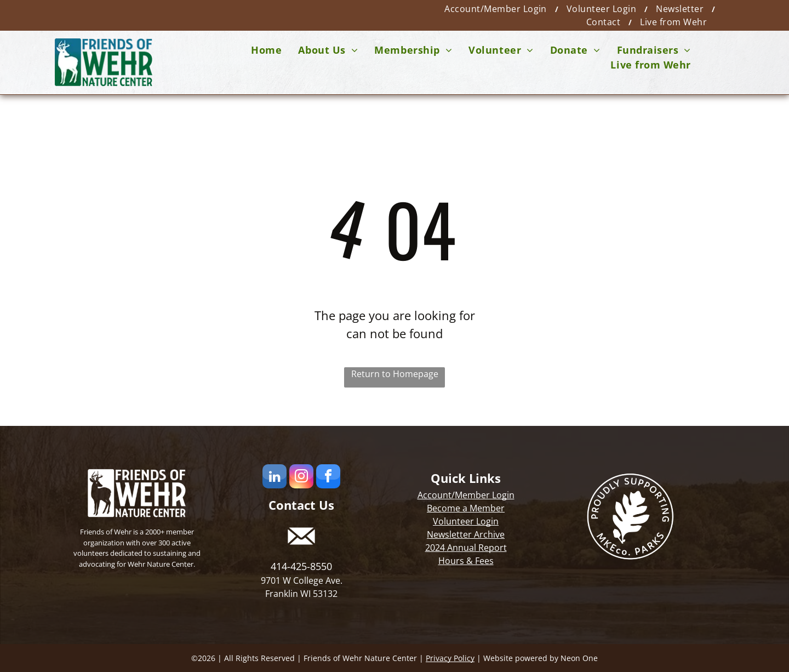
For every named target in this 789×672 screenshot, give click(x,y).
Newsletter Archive (466, 534)
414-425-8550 (301, 566)
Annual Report (477, 548)
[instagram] (301, 478)
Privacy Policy (450, 658)
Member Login (485, 495)
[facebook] (328, 478)
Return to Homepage (395, 374)
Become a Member (466, 508)
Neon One (579, 658)
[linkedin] (275, 478)
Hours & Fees (466, 561)
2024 (435, 548)
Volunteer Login (466, 521)
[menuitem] (497, 9)
